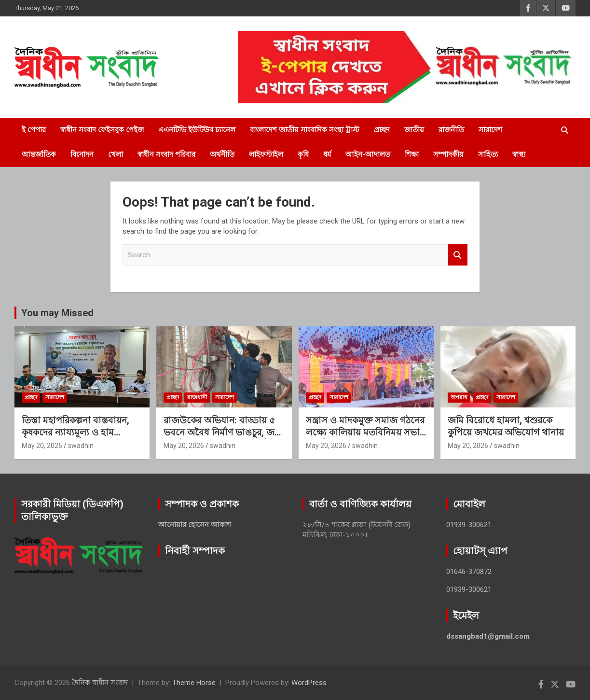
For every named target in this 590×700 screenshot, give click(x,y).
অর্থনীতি (222, 154)
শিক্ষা (412, 154)
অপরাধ (459, 397)
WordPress (309, 683)
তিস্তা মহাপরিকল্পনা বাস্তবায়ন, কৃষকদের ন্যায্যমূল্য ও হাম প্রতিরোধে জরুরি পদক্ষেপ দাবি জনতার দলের (77, 438)
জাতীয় (414, 130)
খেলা (116, 154)
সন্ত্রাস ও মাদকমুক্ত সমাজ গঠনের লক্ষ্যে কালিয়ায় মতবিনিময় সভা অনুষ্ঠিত (365, 432)
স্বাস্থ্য (519, 154)
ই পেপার (34, 130)
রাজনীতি (451, 130)
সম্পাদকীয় (448, 154)
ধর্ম (327, 154)
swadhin (81, 446)
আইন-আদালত (368, 154)
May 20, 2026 (42, 446)
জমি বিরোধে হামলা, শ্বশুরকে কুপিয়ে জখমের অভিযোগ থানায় (506, 426)
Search (458, 255)
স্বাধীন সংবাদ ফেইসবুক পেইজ (102, 130)
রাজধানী (197, 397)
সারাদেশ (490, 130)
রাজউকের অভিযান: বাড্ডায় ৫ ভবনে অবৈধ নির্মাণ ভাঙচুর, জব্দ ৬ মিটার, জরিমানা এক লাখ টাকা (222, 432)
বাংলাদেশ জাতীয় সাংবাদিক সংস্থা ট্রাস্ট (305, 130)
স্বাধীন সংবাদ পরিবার (166, 154)
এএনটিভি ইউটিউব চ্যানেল (197, 130)
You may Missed (57, 313)
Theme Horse (194, 683)
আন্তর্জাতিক (39, 154)
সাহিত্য (488, 154)
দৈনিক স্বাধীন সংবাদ (100, 683)
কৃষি (303, 154)
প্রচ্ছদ (382, 130)
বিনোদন (82, 154)
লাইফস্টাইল (266, 154)
